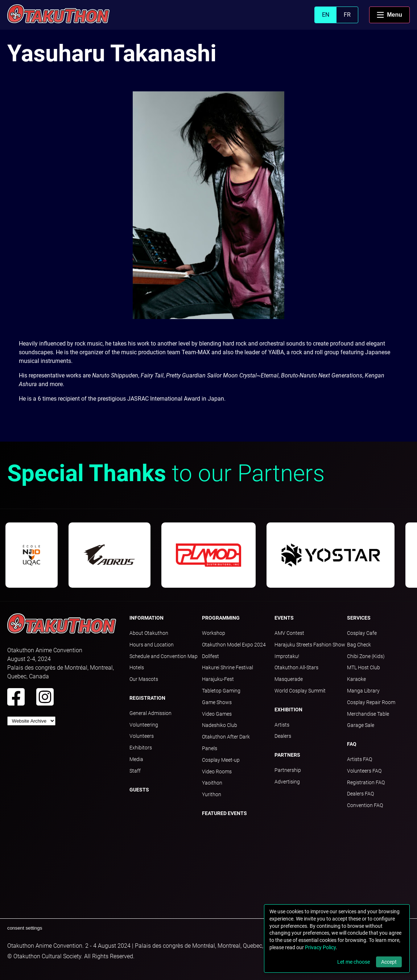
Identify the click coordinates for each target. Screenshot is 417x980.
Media (136, 759)
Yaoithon (212, 783)
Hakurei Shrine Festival (228, 667)
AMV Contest (289, 633)
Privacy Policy (320, 947)
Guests (139, 790)
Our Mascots (144, 679)
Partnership (288, 770)
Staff (135, 771)
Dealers (283, 736)
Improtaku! (287, 656)
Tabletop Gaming (221, 691)
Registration (147, 698)
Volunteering (144, 725)
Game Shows (217, 702)
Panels (210, 748)
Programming (221, 618)
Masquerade (289, 679)
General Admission (150, 713)
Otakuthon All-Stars (296, 667)
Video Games (217, 714)
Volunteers (142, 736)
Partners (287, 755)
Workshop (214, 633)
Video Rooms (217, 772)
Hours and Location (152, 645)
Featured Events (224, 813)
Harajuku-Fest (218, 679)
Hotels (137, 667)
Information (146, 618)
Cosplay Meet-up (221, 760)
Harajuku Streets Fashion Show (310, 645)
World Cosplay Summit (300, 691)
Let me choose (354, 962)
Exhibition (288, 710)
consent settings (25, 928)
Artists (282, 725)
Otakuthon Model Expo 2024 (234, 645)
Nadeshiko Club (220, 725)
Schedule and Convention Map (164, 656)
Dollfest (210, 656)
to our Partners (166, 473)
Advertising (287, 782)
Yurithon (212, 794)
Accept (389, 962)
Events (284, 618)
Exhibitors (141, 748)
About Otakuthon (149, 633)
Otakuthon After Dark (226, 737)
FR (347, 15)
